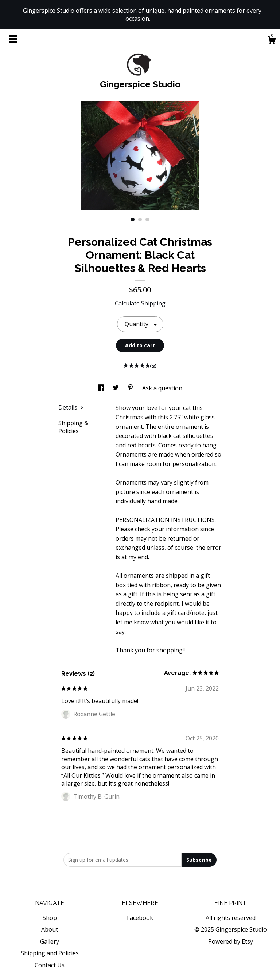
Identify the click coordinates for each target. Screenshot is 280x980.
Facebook (140, 918)
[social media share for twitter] (116, 388)
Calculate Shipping (140, 303)
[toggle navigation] (13, 39)
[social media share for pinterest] (131, 388)
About (50, 929)
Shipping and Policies (50, 953)
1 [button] (133, 220)
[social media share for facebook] (102, 388)
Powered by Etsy (231, 941)
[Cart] (272, 41)
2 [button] (140, 220)
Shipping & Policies (73, 427)
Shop (50, 918)
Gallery (50, 941)
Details (71, 407)
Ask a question (162, 388)
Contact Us (50, 965)
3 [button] (147, 220)
